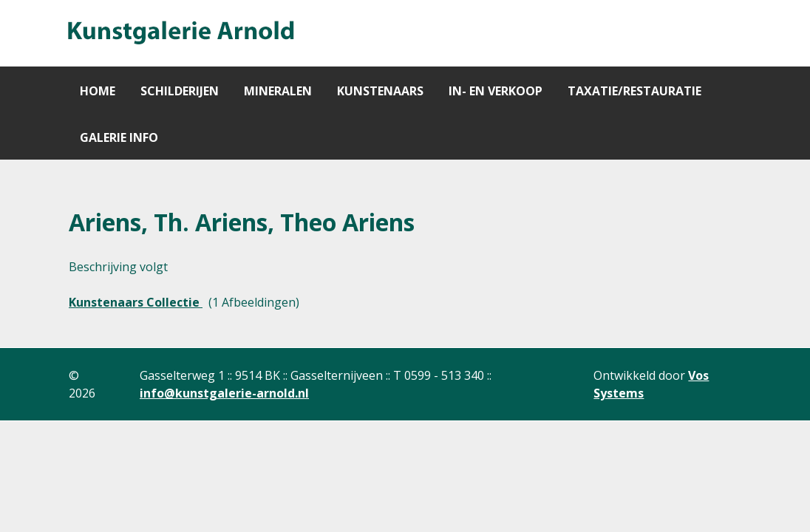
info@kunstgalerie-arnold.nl (224, 393)
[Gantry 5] (180, 33)
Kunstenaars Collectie (136, 302)
